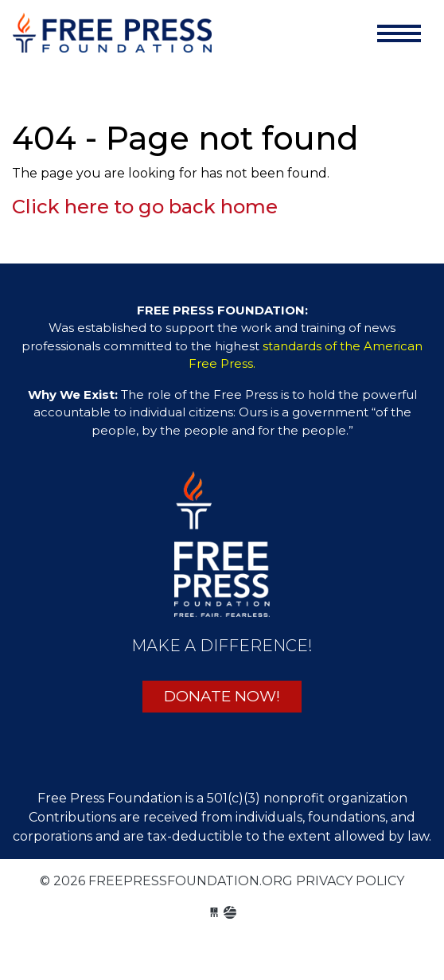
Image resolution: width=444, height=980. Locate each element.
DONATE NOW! (222, 696)
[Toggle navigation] (399, 33)
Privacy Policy (350, 881)
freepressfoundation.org (112, 37)
